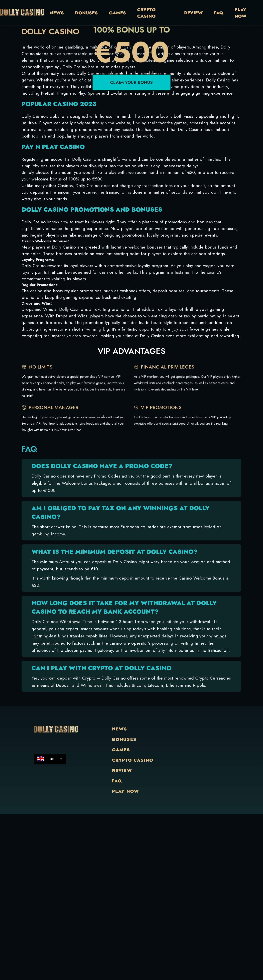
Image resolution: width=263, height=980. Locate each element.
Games (117, 13)
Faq (219, 13)
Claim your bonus (131, 96)
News (57, 13)
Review (193, 13)
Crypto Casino (146, 13)
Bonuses (86, 13)
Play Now (240, 13)
